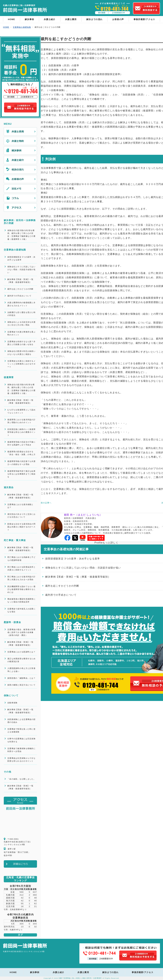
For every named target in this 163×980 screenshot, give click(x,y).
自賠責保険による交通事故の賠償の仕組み (21, 721)
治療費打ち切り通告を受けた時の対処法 (21, 314)
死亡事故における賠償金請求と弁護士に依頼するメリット (21, 568)
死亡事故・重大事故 (15, 540)
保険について (11, 695)
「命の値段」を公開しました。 (21, 779)
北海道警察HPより (18, 909)
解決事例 (29, 19)
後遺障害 (9, 377)
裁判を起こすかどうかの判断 (20, 289)
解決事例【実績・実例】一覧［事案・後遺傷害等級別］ (20, 281)
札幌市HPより (16, 930)
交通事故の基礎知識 (15, 250)
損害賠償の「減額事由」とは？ (21, 678)
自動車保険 (12, 703)
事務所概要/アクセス (144, 19)
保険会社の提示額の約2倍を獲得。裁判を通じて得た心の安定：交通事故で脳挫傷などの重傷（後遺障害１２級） (21, 235)
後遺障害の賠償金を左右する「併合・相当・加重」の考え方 (21, 453)
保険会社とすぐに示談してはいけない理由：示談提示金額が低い (21, 270)
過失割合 (9, 487)
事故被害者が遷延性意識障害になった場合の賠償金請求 (21, 600)
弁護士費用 (71, 19)
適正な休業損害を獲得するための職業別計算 (21, 660)
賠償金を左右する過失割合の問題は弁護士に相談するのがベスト (21, 527)
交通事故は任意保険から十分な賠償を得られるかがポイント (21, 760)
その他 (7, 772)
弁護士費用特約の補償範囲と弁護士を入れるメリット (21, 304)
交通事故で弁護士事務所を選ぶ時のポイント (21, 333)
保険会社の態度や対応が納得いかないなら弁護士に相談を (21, 353)
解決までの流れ (94, 19)
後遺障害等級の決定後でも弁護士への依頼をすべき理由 (21, 463)
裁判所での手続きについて (19, 296)
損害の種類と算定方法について (21, 685)
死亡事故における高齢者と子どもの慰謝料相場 (21, 559)
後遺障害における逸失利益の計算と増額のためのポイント (21, 421)
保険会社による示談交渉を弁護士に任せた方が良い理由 (21, 324)
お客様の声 (118, 19)
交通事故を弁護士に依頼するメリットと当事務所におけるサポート (21, 364)
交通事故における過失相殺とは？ (20, 506)
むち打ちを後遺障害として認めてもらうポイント (21, 411)
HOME (11, 19)
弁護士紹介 (50, 19)
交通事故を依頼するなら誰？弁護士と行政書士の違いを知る (21, 343)
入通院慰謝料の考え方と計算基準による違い (21, 670)
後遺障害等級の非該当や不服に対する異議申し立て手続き (21, 443)
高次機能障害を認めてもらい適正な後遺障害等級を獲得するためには (21, 589)
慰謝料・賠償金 (12, 622)
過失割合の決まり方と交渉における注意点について (21, 516)
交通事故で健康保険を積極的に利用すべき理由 (21, 750)
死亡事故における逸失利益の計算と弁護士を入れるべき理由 (21, 578)
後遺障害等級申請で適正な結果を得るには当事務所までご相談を (21, 474)
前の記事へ (46, 503)
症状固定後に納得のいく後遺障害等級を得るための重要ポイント (21, 432)
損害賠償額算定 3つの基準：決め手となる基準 (21, 258)
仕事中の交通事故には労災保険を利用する (21, 740)
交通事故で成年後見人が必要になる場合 (21, 610)
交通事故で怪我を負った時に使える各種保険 (21, 730)
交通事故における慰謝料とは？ (21, 652)
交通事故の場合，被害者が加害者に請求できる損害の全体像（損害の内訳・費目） (21, 632)
